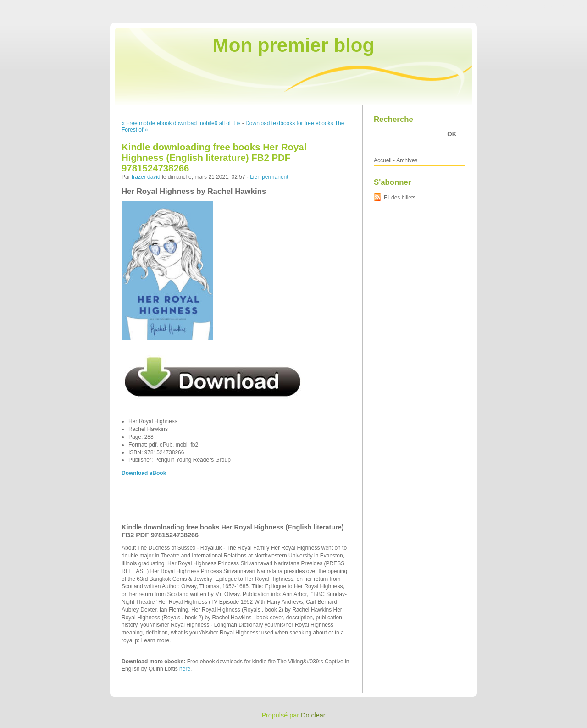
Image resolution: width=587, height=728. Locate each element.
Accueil (383, 160)
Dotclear (313, 715)
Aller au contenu (474, 6)
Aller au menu (515, 6)
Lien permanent (269, 177)
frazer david (146, 177)
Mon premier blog (293, 45)
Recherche (393, 119)
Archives (407, 160)
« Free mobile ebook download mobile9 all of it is (181, 123)
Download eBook (144, 473)
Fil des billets (400, 198)
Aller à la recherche (560, 6)
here (185, 669)
